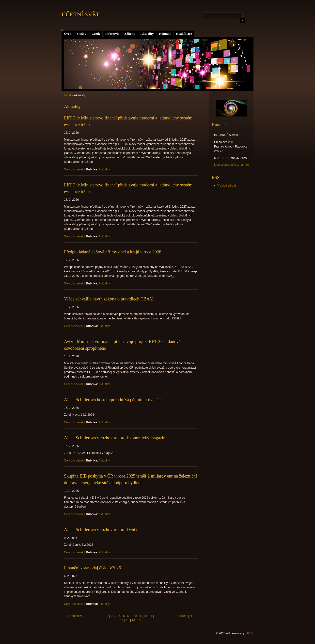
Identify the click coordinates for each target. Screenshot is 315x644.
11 (151, 616)
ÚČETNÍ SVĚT (80, 14)
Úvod (68, 34)
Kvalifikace (184, 34)
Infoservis (112, 34)
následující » (186, 616)
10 (145, 616)
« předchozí (74, 616)
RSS (250, 633)
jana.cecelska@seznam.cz (232, 165)
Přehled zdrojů (226, 186)
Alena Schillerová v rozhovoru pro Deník (101, 530)
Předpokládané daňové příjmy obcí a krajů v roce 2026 (113, 252)
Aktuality (147, 34)
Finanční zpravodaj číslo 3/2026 (92, 568)
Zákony (130, 34)
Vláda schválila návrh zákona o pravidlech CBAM (109, 299)
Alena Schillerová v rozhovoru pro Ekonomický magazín (115, 438)
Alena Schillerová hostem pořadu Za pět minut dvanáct (113, 400)
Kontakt (165, 34)
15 (139, 620)
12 (122, 620)
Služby (81, 34)
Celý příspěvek (74, 169)
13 (128, 620)
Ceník (96, 34)
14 (133, 620)
